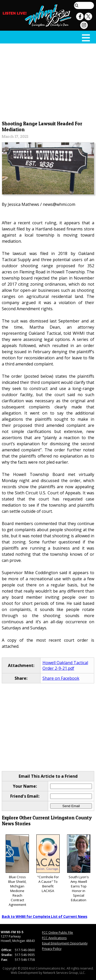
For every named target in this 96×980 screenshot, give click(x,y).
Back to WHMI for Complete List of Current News (45, 917)
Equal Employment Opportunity (65, 943)
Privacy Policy (52, 949)
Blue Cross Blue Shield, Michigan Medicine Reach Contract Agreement (17, 871)
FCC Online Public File (57, 933)
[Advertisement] (48, 81)
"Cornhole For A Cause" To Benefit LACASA (48, 864)
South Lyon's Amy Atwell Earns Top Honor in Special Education (79, 868)
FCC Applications (54, 938)
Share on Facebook (61, 678)
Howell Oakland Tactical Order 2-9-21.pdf (65, 665)
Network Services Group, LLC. (64, 973)
